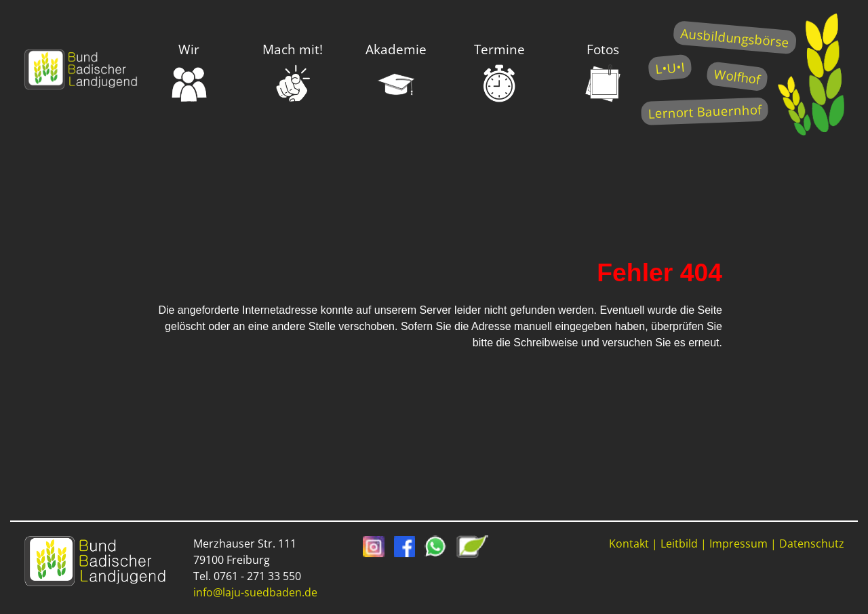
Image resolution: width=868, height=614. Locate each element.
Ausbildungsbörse (735, 38)
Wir (189, 72)
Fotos (603, 72)
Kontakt (629, 544)
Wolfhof (737, 76)
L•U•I (670, 67)
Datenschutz (812, 544)
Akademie (396, 72)
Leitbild (679, 544)
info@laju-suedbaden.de (255, 592)
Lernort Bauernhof (705, 111)
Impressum (738, 544)
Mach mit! (293, 72)
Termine (499, 72)
